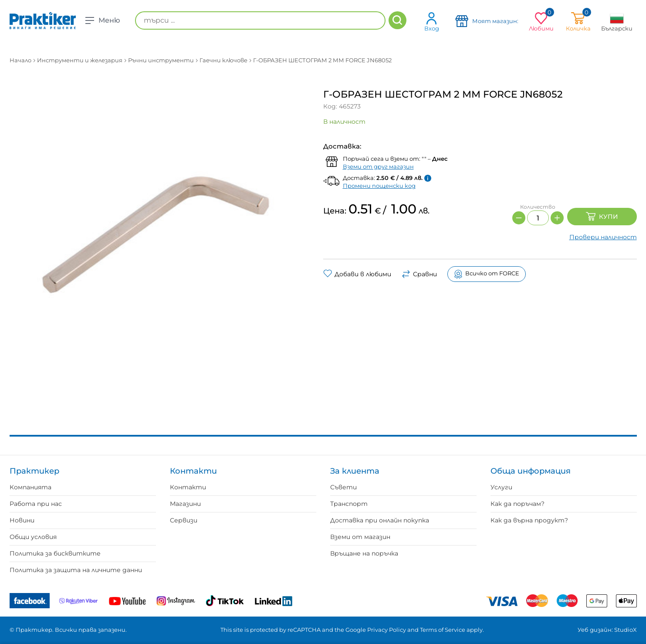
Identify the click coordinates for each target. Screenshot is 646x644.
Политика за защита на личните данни (76, 570)
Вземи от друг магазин (378, 166)
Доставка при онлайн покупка (380, 520)
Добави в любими (357, 274)
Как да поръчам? (517, 504)
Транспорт (349, 504)
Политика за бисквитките (55, 553)
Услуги (501, 487)
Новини (22, 520)
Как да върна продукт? (529, 520)
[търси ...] (260, 20)
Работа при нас (36, 504)
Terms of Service (443, 630)
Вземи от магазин (360, 537)
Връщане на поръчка (364, 553)
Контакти (188, 487)
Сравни (419, 274)
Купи (602, 217)
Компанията (30, 487)
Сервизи (184, 520)
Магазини (185, 504)
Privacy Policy (387, 630)
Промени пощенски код (379, 186)
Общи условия (33, 537)
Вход (432, 22)
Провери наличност (603, 237)
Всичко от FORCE (487, 274)
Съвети (343, 487)
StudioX (626, 630)
